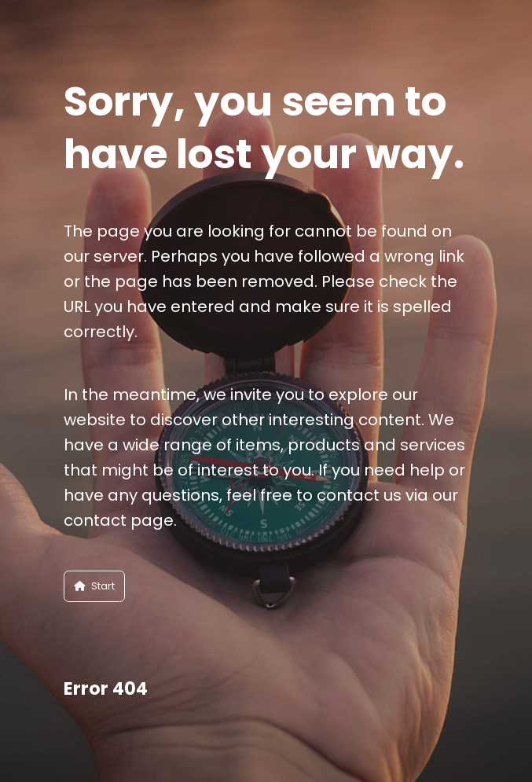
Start (94, 586)
